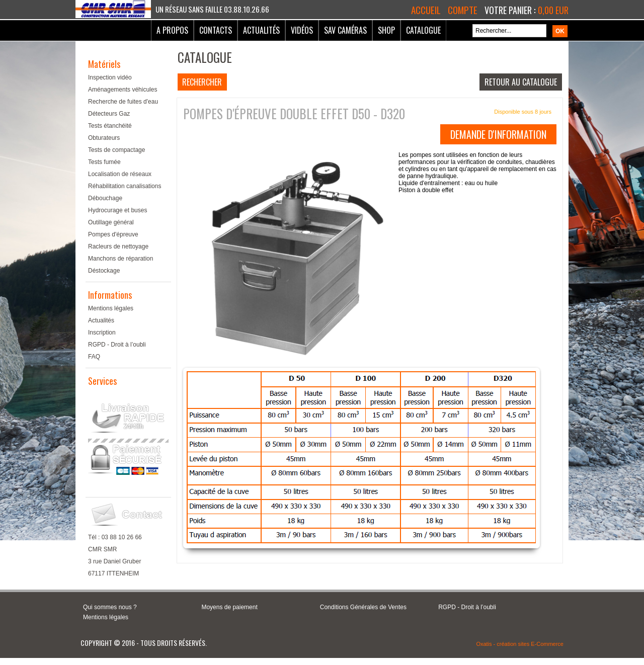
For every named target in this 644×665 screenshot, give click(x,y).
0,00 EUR (553, 10)
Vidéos (302, 30)
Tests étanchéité (110, 126)
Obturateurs (104, 138)
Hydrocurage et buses (117, 210)
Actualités (261, 30)
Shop (386, 30)
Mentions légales (111, 308)
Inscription (102, 332)
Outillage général (111, 222)
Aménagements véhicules (123, 90)
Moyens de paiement (229, 607)
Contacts (216, 30)
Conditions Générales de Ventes (363, 607)
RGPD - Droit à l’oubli (117, 345)
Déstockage (104, 271)
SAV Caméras (345, 30)
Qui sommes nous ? (110, 607)
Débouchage (105, 198)
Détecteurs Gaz (109, 114)
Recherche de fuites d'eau (123, 102)
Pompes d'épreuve (113, 234)
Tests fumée (104, 162)
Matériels (104, 64)
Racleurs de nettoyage (118, 246)
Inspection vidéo (110, 77)
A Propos (172, 30)
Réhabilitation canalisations (125, 186)
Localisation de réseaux (120, 174)
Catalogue (423, 30)
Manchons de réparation (120, 259)
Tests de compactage (116, 150)
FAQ (94, 357)
